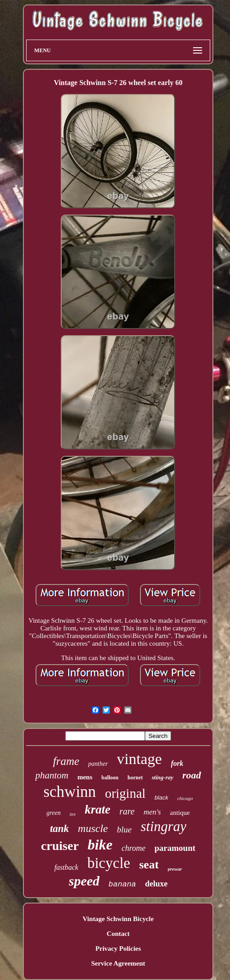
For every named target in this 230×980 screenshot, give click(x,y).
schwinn (70, 792)
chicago (185, 798)
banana (122, 884)
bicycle (109, 863)
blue (124, 829)
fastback (66, 867)
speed (84, 881)
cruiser (60, 846)
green (53, 813)
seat (149, 865)
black (161, 798)
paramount (175, 848)
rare (127, 811)
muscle (93, 828)
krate (97, 809)
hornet (135, 778)
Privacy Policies (118, 949)
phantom (52, 775)
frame (66, 761)
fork (177, 763)
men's (152, 812)
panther (98, 764)
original (125, 793)
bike (100, 845)
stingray (163, 826)
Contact (118, 934)
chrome (133, 848)
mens (85, 777)
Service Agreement (118, 963)
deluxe (156, 884)
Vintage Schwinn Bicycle (118, 919)
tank (59, 829)
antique (180, 813)
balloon (110, 778)
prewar (175, 869)
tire (73, 814)
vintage (140, 759)
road (192, 775)
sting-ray (162, 777)
